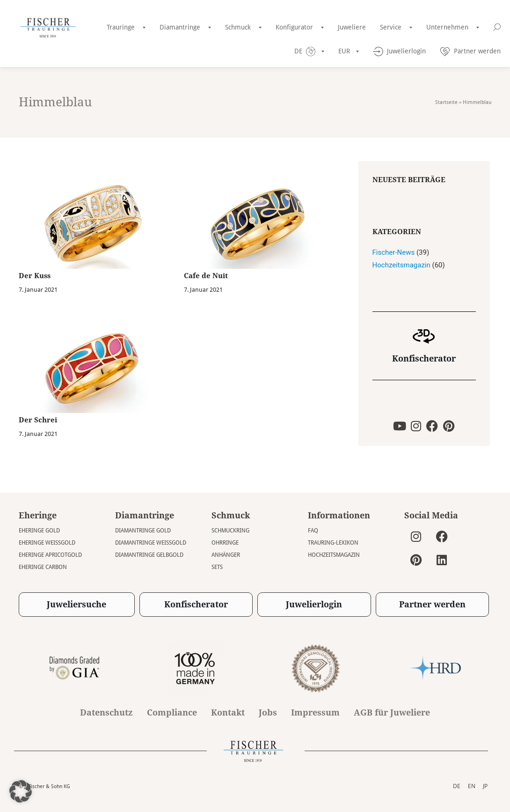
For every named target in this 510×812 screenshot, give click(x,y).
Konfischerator (424, 358)
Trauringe (121, 27)
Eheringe (38, 515)
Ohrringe (225, 543)
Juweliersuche (76, 604)
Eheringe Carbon (43, 567)
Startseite (446, 102)
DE (457, 786)
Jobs (268, 713)
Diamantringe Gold (143, 531)
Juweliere (352, 27)
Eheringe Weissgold (47, 543)
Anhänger (226, 555)
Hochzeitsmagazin (401, 265)
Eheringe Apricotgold (50, 555)
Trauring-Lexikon (333, 543)
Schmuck (238, 27)
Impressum (315, 713)
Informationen (339, 515)
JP (485, 786)
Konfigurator (294, 27)
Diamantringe (180, 27)
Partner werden (432, 604)
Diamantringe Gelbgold (149, 555)
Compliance (172, 713)
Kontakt (228, 713)
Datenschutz (106, 713)
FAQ (313, 531)
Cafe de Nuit (206, 276)
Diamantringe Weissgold (151, 543)
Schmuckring (230, 531)
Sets (217, 567)
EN (472, 786)
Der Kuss (35, 276)
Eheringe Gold (39, 531)
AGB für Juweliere (392, 713)
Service (391, 27)
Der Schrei (38, 420)
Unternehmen (447, 27)
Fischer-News (394, 252)
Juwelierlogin (314, 604)
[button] (21, 791)
